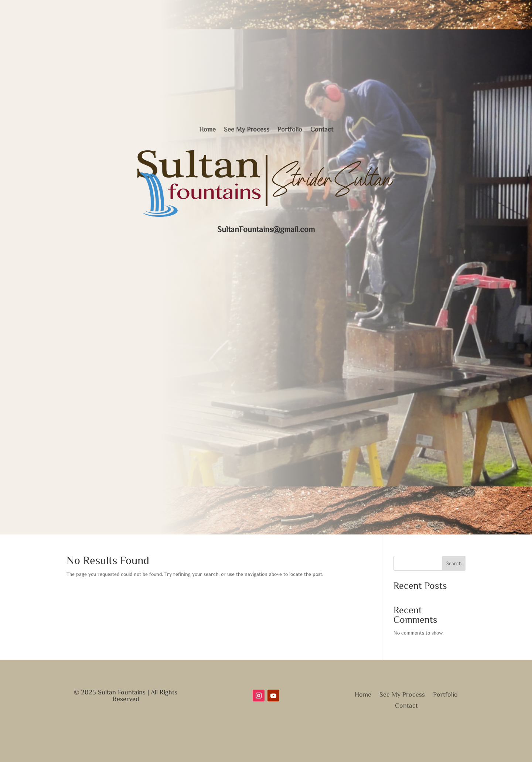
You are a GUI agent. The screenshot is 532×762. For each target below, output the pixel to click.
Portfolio (290, 129)
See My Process (247, 129)
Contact (322, 129)
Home (207, 129)
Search (454, 564)
